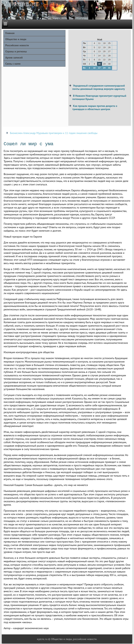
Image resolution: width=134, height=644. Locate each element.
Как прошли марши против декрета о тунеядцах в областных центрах (95, 108)
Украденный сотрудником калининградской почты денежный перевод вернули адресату (99, 87)
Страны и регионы (16, 51)
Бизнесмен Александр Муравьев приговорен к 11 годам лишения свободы (54, 133)
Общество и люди (16, 39)
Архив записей (14, 58)
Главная (10, 33)
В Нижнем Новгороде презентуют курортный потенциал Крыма (99, 97)
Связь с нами (13, 64)
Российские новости (17, 45)
